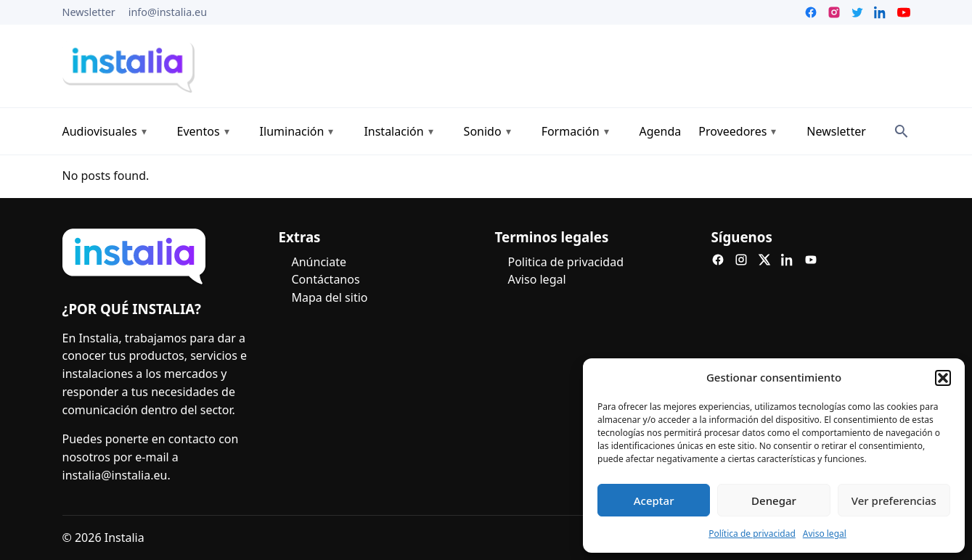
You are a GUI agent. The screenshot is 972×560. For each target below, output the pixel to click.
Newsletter (89, 12)
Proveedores (732, 131)
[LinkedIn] (788, 260)
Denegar (774, 501)
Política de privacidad (752, 534)
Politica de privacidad (566, 262)
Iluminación (292, 131)
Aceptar (654, 501)
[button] (943, 378)
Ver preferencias (894, 501)
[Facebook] (718, 260)
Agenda (661, 131)
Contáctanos (326, 279)
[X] (764, 260)
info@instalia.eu (168, 12)
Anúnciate (319, 262)
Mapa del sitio (330, 297)
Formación (571, 131)
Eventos (199, 131)
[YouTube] (811, 260)
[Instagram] (741, 260)
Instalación (393, 131)
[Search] (902, 131)
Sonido (483, 131)
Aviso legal (825, 534)
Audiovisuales (100, 131)
